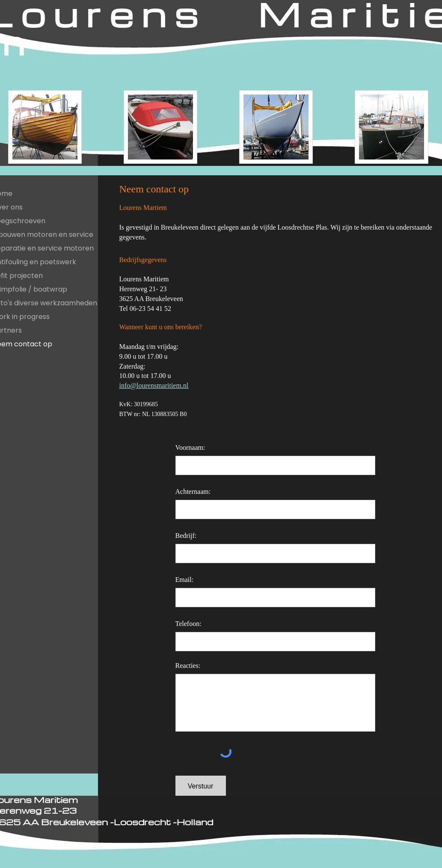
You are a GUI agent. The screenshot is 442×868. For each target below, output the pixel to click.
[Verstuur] (201, 787)
